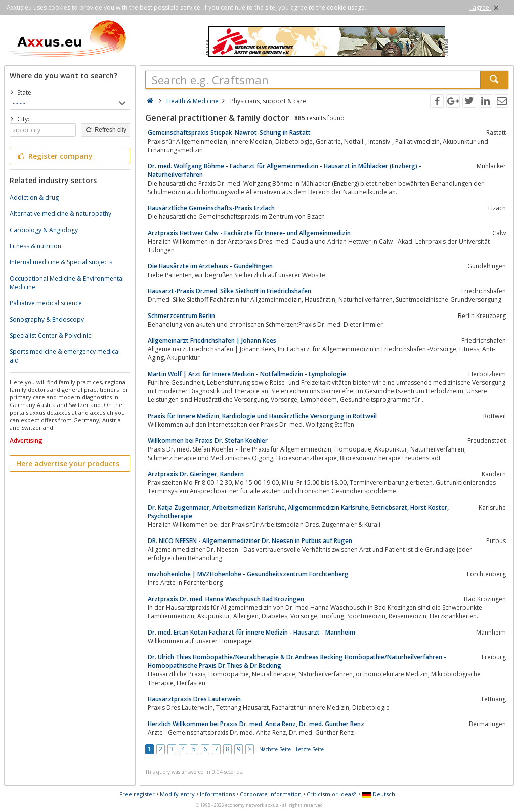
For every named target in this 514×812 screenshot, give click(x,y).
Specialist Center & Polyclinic (50, 335)
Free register (137, 794)
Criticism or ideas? (331, 794)
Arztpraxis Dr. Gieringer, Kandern (196, 474)
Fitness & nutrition (35, 246)
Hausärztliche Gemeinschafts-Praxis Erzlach (211, 208)
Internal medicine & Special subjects (61, 262)
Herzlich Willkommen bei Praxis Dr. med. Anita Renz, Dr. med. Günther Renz (256, 724)
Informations (217, 794)
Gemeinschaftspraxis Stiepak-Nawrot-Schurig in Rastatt (229, 133)
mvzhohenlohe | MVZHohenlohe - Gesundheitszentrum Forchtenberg (248, 574)
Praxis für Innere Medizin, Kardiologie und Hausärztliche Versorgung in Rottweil (262, 416)
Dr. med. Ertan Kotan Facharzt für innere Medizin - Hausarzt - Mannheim (251, 632)
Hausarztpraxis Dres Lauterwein (194, 699)
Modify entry (177, 794)
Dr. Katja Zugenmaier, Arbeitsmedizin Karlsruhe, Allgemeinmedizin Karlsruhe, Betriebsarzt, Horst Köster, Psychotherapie (298, 512)
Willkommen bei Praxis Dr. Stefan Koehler (208, 441)
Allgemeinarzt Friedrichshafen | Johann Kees (212, 341)
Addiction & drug (34, 197)
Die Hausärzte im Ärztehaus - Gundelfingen (210, 266)
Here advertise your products (68, 463)
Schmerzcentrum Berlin (181, 316)
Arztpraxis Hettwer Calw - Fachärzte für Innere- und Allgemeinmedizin (249, 233)
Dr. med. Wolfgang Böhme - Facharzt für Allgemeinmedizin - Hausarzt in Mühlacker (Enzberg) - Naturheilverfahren (285, 170)
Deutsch (379, 794)
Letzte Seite (310, 749)
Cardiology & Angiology (44, 230)
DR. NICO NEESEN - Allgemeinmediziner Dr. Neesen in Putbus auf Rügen (250, 541)
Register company (54, 156)
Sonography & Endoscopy (47, 319)
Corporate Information (271, 794)
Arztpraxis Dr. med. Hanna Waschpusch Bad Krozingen (226, 599)
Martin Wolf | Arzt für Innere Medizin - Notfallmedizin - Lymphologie (247, 374)
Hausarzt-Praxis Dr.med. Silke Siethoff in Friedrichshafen (229, 291)
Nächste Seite (275, 749)
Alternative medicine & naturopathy (60, 214)
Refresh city (105, 130)
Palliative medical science (46, 303)
